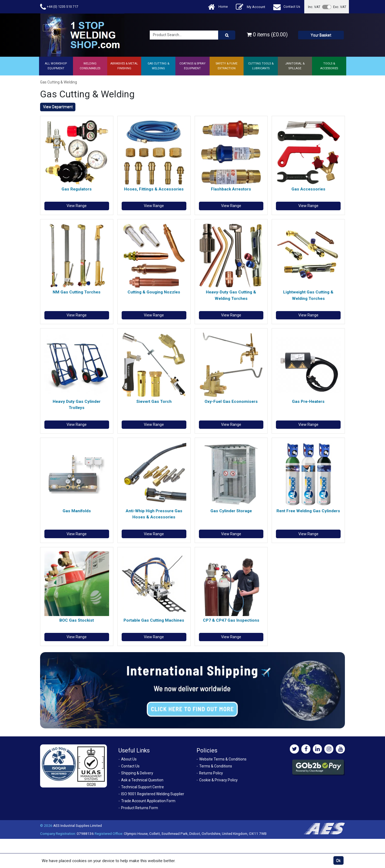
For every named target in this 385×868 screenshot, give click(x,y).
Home (218, 7)
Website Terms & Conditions (223, 759)
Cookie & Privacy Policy (218, 780)
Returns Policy (211, 773)
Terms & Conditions (216, 766)
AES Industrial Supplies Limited (78, 825)
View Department (58, 107)
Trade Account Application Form (148, 801)
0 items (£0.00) (267, 35)
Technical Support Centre (143, 787)
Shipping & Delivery (137, 773)
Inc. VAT (314, 7)
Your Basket (321, 35)
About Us (129, 759)
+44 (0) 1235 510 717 (59, 7)
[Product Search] (227, 35)
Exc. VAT (340, 7)
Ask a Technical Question (142, 780)
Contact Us (287, 7)
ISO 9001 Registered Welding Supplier (153, 794)
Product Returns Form (140, 808)
